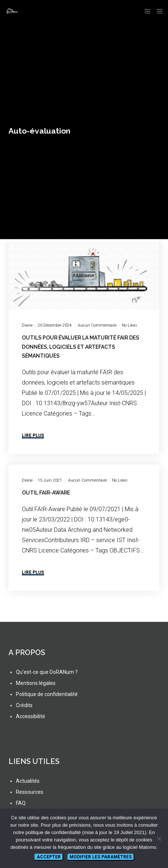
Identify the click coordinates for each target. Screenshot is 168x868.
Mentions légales (36, 683)
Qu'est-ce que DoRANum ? (47, 672)
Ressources (30, 792)
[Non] (159, 838)
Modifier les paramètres (101, 857)
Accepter (49, 857)
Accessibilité (31, 716)
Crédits (24, 705)
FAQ (21, 803)
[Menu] (157, 11)
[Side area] (146, 11)
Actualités (28, 781)
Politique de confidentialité (47, 694)
